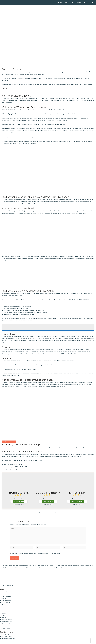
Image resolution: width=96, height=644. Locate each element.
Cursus (67, 3)
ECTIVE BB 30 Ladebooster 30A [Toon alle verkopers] (19, 493)
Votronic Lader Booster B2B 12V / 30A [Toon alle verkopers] (48, 493)
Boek (72, 3)
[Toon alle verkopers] (19, 483)
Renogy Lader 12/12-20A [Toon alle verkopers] (77, 493)
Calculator (78, 3)
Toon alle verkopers (19, 504)
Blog (84, 3)
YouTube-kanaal (78, 129)
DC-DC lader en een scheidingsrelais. (45, 456)
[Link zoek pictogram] (89, 3)
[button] (48, 91)
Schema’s (60, 3)
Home (54, 3)
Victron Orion (36, 74)
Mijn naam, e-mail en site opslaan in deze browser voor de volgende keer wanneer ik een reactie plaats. (36, 556)
